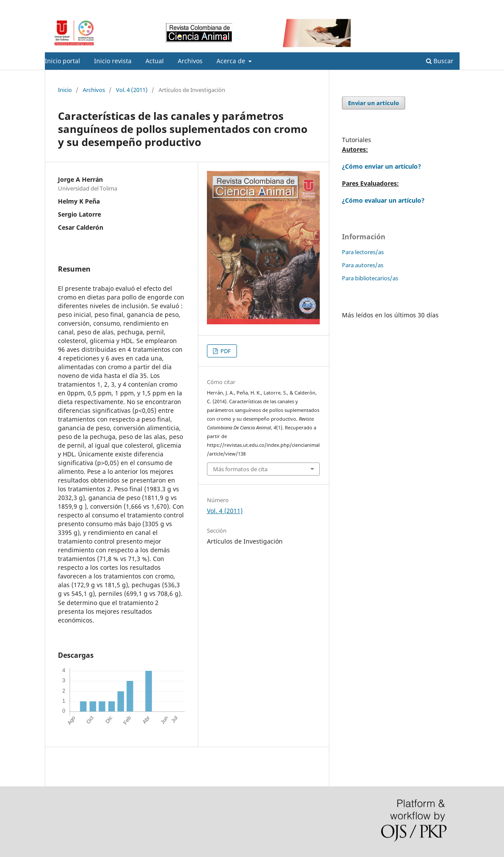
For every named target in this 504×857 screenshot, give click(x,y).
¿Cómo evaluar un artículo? (383, 200)
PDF (225, 351)
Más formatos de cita (240, 469)
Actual (155, 61)
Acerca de (232, 61)
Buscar (440, 61)
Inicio (65, 90)
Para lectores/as (363, 252)
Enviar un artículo (374, 103)
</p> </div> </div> (394, 407)
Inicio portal (63, 61)
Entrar (452, 7)
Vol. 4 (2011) (132, 90)
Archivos (190, 61)
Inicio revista (113, 61)
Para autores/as (363, 265)
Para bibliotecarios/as (370, 278)
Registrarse (419, 7)
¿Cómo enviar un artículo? (382, 166)
